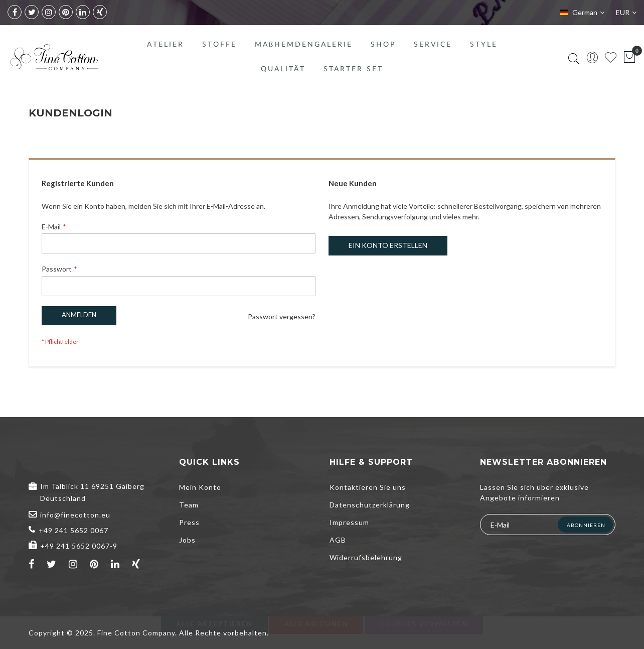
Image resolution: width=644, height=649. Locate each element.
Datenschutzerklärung (370, 505)
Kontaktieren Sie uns (368, 487)
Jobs (187, 540)
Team (189, 505)
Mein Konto (200, 487)
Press (189, 522)
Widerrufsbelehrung (366, 557)
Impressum (349, 522)
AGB (338, 540)
